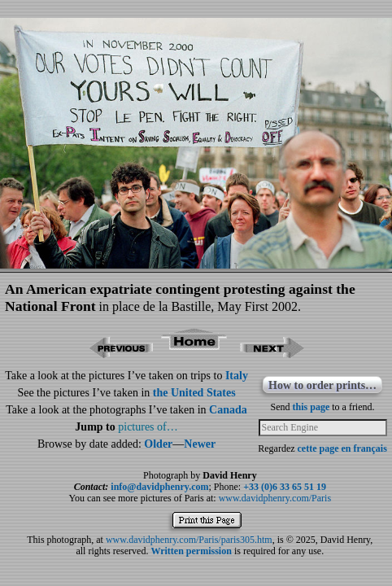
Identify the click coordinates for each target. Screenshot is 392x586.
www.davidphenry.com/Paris (275, 498)
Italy (237, 376)
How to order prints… (322, 385)
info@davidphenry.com (159, 487)
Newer (200, 444)
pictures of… (148, 427)
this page (311, 407)
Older (158, 444)
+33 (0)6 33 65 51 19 (285, 487)
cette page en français (342, 448)
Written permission (191, 551)
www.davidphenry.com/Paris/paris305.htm (189, 540)
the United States (194, 393)
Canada (228, 410)
